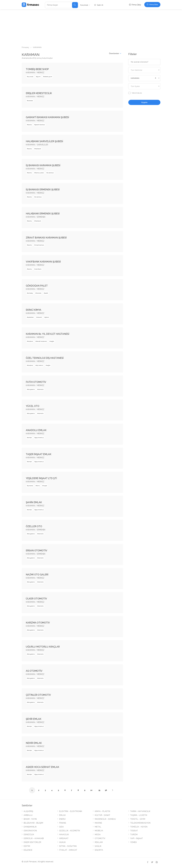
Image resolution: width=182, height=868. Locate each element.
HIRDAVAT (64, 838)
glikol (47, 317)
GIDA (61, 827)
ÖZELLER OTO (34, 526)
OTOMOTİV (100, 838)
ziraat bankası (40, 245)
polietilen (31, 317)
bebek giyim (48, 77)
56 (106, 790)
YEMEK (133, 842)
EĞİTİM (27, 846)
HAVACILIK (64, 835)
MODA (98, 835)
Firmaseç (25, 47)
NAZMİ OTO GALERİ (37, 575)
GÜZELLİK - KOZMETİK (70, 831)
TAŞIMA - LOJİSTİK (139, 815)
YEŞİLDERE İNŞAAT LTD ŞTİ (41, 478)
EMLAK (62, 815)
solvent (40, 317)
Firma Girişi (135, 5)
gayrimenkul (39, 438)
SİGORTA (99, 850)
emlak (30, 438)
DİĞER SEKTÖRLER (32, 842)
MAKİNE (98, 823)
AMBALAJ (28, 815)
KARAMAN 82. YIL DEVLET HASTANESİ (48, 334)
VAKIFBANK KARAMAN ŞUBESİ (43, 262)
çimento (30, 486)
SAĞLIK (98, 846)
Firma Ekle (152, 5)
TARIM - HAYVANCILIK (140, 811)
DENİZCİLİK (29, 835)
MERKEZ (41, 73)
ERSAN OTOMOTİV (37, 551)
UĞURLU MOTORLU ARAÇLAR (43, 647)
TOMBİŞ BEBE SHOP (37, 69)
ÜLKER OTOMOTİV (36, 599)
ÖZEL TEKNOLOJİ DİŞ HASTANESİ (45, 358)
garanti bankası (40, 125)
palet (46, 293)
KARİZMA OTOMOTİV (38, 623)
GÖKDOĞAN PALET (37, 286)
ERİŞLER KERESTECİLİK (39, 93)
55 (99, 790)
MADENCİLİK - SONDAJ (105, 819)
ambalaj (30, 293)
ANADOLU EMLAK (36, 430)
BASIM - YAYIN (30, 819)
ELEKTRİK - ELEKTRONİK (71, 811)
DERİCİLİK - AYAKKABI (34, 838)
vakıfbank (38, 269)
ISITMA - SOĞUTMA (68, 846)
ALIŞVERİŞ (28, 811)
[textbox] (144, 70)
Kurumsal (84, 5)
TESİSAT (134, 831)
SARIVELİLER (43, 145)
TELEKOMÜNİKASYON (140, 823)
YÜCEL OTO (33, 406)
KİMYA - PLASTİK (102, 811)
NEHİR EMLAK (34, 743)
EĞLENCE (28, 850)
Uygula (144, 102)
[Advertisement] (91, 27)
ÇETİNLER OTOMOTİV (38, 695)
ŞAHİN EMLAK (34, 502)
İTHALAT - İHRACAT (68, 850)
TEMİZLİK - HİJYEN (139, 827)
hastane (30, 341)
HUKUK (62, 842)
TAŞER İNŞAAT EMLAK (39, 454)
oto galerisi (31, 389)
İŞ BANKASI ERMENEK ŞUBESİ (43, 190)
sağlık (52, 341)
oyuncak (31, 77)
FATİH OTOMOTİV (36, 382)
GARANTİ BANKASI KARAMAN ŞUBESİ (47, 117)
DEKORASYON (30, 831)
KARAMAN (30, 73)
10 (91, 790)
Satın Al (99, 5)
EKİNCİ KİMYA (34, 310)
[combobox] (144, 70)
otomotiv (41, 389)
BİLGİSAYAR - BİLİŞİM (33, 823)
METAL (98, 827)
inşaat (45, 486)
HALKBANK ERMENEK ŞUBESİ (43, 214)
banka (30, 125)
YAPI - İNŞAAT (137, 838)
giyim (39, 77)
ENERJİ (62, 819)
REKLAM (99, 842)
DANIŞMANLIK (30, 827)
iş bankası (51, 173)
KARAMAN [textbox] (135, 78)
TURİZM (134, 835)
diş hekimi (40, 365)
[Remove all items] (155, 78)
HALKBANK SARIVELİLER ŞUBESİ (44, 141)
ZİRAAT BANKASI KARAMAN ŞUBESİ (46, 238)
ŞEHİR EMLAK (34, 719)
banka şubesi (40, 173)
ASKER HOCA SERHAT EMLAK (42, 767)
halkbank (38, 149)
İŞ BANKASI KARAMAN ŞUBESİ (43, 165)
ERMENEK (41, 217)
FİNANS (63, 823)
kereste (30, 101)
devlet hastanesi (42, 341)
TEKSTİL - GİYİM (138, 819)
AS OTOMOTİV (34, 671)
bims (38, 486)
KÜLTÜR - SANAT (102, 815)
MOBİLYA (99, 831)
